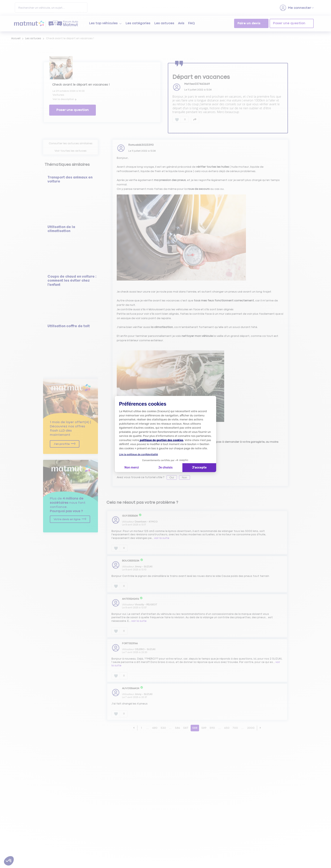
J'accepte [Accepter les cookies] (199, 468)
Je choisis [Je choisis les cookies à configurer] (165, 468)
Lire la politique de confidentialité (138, 454)
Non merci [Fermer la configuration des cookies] (132, 468)
